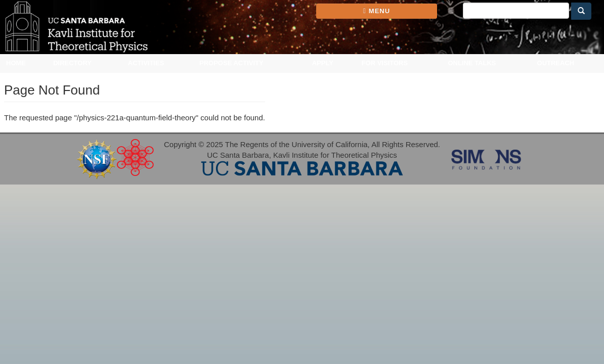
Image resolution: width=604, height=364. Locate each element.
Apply (323, 63)
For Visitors (385, 63)
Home (16, 63)
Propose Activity (231, 63)
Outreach (556, 63)
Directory (72, 63)
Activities (146, 63)
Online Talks (472, 63)
